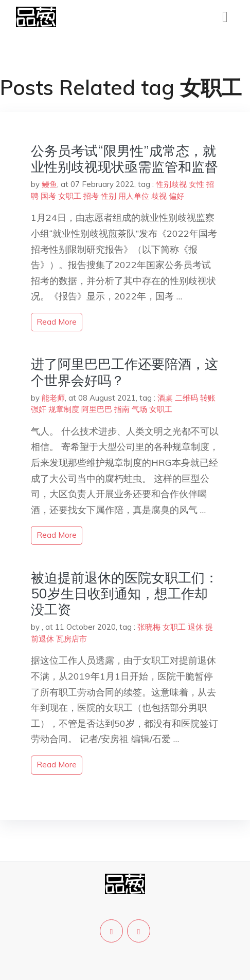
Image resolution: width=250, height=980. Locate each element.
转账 (208, 398)
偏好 (176, 196)
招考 (91, 196)
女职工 (70, 196)
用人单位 (134, 196)
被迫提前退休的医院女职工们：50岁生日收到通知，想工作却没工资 (124, 593)
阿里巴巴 (97, 409)
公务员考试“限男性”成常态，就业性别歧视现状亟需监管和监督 (124, 159)
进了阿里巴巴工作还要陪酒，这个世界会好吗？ (124, 372)
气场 (139, 409)
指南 (122, 409)
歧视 (159, 196)
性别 (109, 196)
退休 (195, 627)
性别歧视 (171, 184)
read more (57, 322)
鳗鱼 (49, 184)
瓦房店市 (72, 639)
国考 (48, 196)
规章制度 (64, 409)
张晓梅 (149, 627)
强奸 (39, 409)
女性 (197, 184)
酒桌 (165, 398)
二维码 (186, 398)
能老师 (53, 398)
